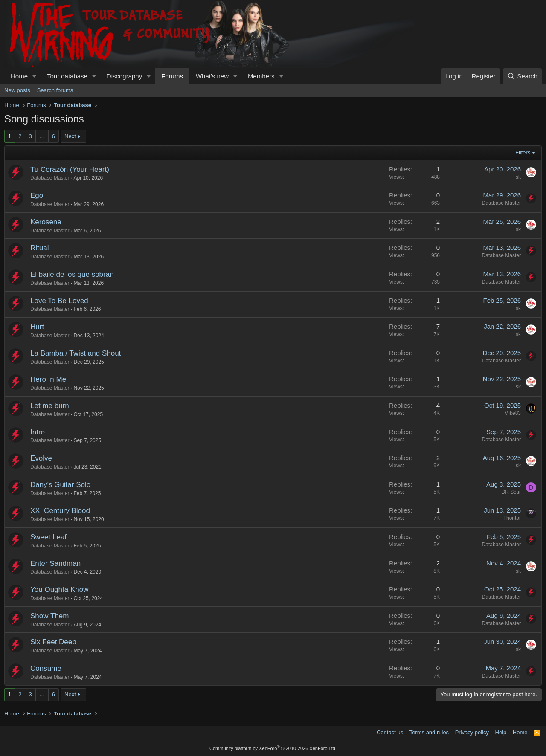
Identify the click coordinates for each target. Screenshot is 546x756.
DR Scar (511, 492)
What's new (212, 76)
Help (501, 732)
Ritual (39, 248)
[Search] (522, 76)
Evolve (41, 458)
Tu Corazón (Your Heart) (70, 169)
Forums (172, 76)
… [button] (42, 136)
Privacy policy (472, 732)
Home (19, 76)
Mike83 (513, 413)
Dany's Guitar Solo (60, 485)
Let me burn (50, 406)
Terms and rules (429, 732)
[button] (35, 76)
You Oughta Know (59, 589)
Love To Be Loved (59, 301)
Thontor (512, 518)
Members (261, 76)
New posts (17, 90)
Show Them (49, 616)
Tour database (67, 76)
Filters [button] (523, 152)
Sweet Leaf (48, 537)
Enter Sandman (55, 563)
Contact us (390, 732)
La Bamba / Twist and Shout (76, 353)
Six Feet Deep (53, 642)
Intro (38, 432)
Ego (37, 196)
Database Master (50, 178)
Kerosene (46, 222)
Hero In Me (48, 379)
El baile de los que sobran (72, 274)
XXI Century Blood (60, 511)
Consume (46, 668)
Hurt (37, 327)
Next (70, 136)
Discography (124, 76)
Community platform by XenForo (273, 748)
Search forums (55, 90)
